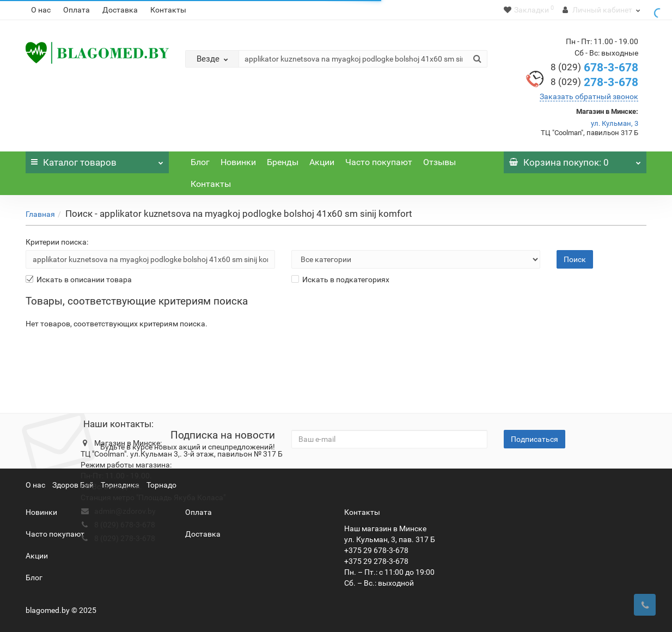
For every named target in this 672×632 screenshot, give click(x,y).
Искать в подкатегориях (340, 279)
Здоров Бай (73, 485)
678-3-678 (594, 68)
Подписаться (534, 439)
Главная (40, 214)
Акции (322, 162)
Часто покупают (379, 162)
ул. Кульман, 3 (615, 123)
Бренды (283, 162)
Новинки (238, 162)
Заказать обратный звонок (589, 96)
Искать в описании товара (79, 279)
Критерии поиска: (57, 242)
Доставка (120, 10)
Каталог (97, 160)
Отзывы (439, 162)
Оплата (77, 10)
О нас (41, 10)
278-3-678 (594, 82)
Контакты (168, 10)
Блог (200, 162)
